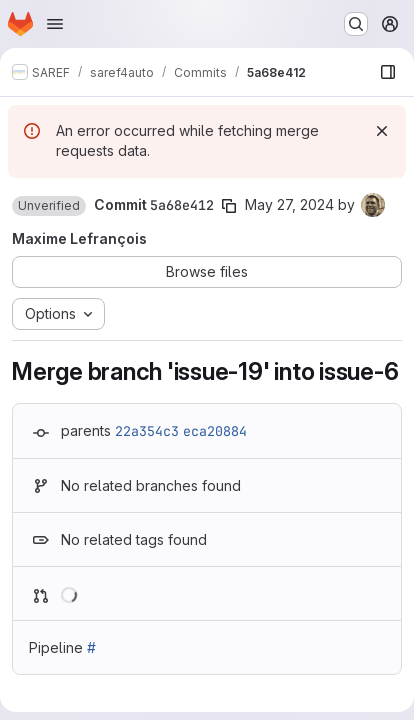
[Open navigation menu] (55, 24)
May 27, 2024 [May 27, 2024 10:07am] (289, 204)
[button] (49, 206)
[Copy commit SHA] (229, 206)
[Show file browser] (388, 72)
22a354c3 (147, 431)
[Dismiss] (382, 131)
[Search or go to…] (356, 24)
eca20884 (215, 431)
